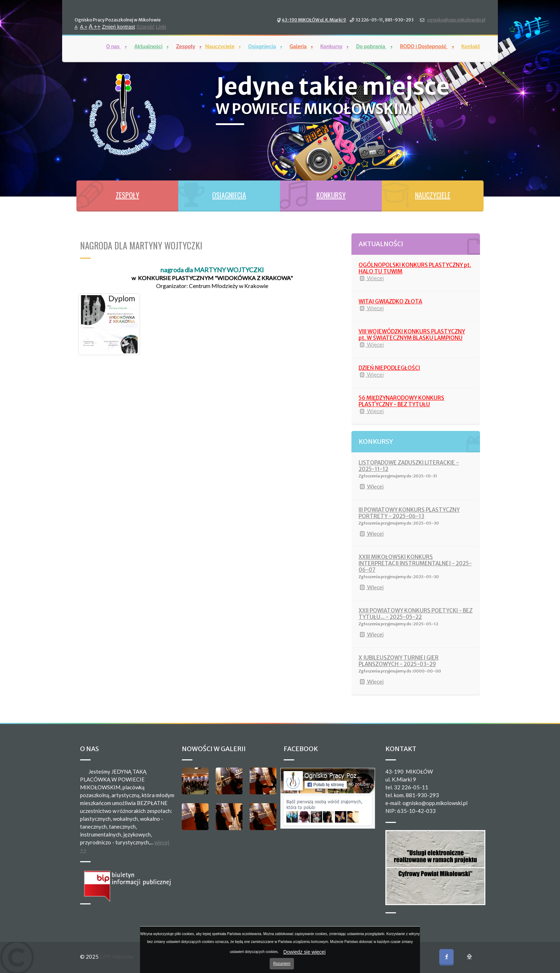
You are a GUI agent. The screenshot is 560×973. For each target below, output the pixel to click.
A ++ (95, 26)
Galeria (298, 46)
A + (84, 26)
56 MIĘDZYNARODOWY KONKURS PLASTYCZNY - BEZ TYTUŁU (401, 401)
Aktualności (148, 46)
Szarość (146, 26)
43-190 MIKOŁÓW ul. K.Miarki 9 (314, 19)
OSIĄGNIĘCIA (229, 195)
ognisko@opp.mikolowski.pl (456, 19)
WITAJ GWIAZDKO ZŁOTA (390, 301)
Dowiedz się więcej (304, 952)
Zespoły (186, 46)
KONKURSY (331, 195)
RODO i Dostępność (424, 46)
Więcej (371, 278)
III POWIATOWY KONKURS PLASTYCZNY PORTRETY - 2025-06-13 (409, 513)
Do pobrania (371, 46)
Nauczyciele (220, 46)
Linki (161, 26)
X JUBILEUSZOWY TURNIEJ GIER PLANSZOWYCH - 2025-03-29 (399, 661)
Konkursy (331, 46)
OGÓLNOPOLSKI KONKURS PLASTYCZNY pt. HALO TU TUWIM (415, 268)
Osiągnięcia (262, 46)
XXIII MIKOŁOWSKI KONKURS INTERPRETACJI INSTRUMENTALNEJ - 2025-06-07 (415, 563)
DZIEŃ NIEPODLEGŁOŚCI (389, 368)
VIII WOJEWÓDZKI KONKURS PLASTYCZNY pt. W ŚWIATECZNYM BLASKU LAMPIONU (412, 335)
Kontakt (471, 46)
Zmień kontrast (118, 26)
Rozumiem (282, 964)
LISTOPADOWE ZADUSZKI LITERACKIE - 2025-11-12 (409, 466)
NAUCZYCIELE (433, 195)
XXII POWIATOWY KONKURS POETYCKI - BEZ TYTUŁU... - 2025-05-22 (416, 614)
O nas (113, 46)
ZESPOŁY (127, 195)
